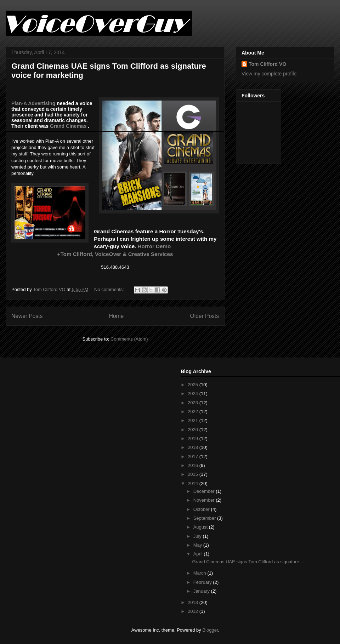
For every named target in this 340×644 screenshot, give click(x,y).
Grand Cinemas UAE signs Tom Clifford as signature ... (248, 562)
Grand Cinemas (68, 126)
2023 (194, 403)
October (202, 509)
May (198, 545)
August (201, 527)
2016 (194, 465)
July (198, 536)
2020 (194, 430)
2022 (194, 412)
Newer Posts (27, 316)
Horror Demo (154, 246)
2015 (194, 474)
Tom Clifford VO (267, 64)
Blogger (210, 630)
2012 (194, 611)
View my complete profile (269, 74)
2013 (194, 602)
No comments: (110, 289)
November (205, 500)
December (205, 491)
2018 (194, 447)
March (200, 573)
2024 (194, 394)
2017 (194, 457)
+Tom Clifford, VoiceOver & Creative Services (115, 254)
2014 (194, 483)
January (202, 591)
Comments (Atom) (129, 339)
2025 (194, 385)
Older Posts (205, 316)
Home (117, 316)
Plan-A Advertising (33, 103)
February (203, 582)
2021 (194, 420)
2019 (194, 438)
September (205, 518)
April (199, 554)
